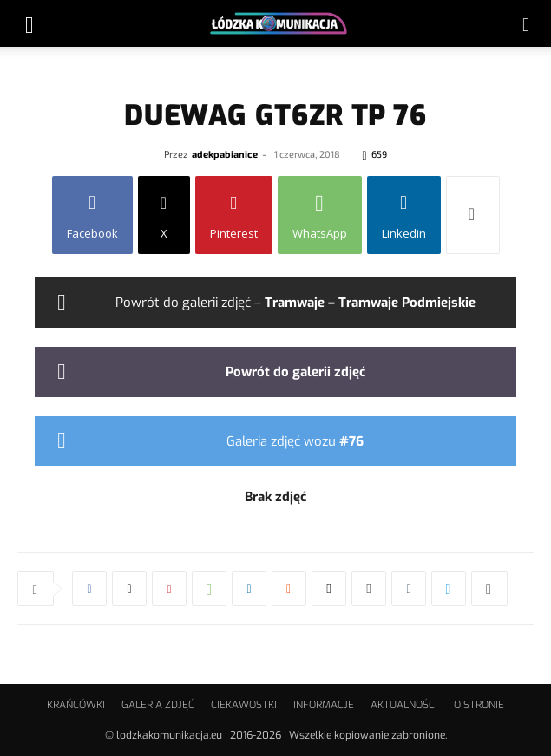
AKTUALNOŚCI (404, 705)
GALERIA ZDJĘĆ (158, 705)
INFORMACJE (324, 705)
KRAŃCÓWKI (76, 705)
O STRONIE (479, 705)
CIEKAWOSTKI (244, 705)
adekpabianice (225, 154)
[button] (30, 23)
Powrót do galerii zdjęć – (295, 303)
